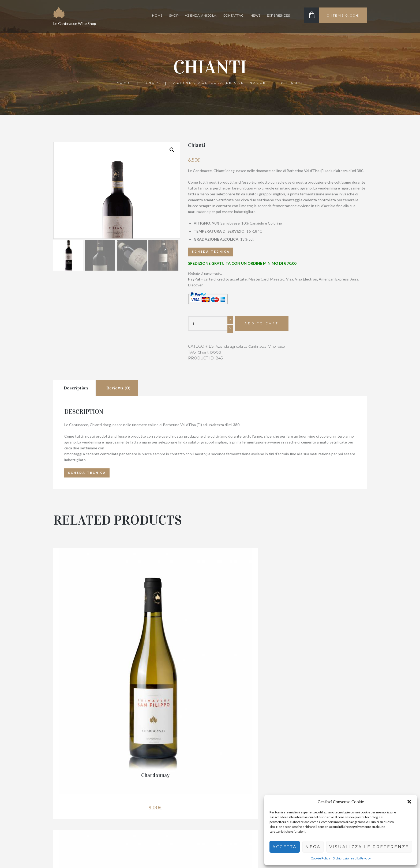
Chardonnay (103, 667)
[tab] (80, 392)
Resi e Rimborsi (227, 783)
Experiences (278, 15)
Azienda (301, 791)
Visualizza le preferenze (369, 847)
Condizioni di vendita (231, 774)
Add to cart (265, 326)
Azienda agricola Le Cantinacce (222, 83)
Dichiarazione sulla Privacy (352, 858)
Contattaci (234, 15)
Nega (313, 847)
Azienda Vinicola (201, 15)
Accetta (285, 847)
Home (157, 15)
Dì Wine (210, 667)
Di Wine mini (317, 667)
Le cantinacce (65, 856)
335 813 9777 (145, 804)
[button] (409, 802)
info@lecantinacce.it (151, 821)
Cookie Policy (320, 858)
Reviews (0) (135, 392)
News (255, 15)
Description (82, 392)
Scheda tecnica (213, 252)
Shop (174, 15)
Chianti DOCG (211, 354)
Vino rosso (286, 348)
